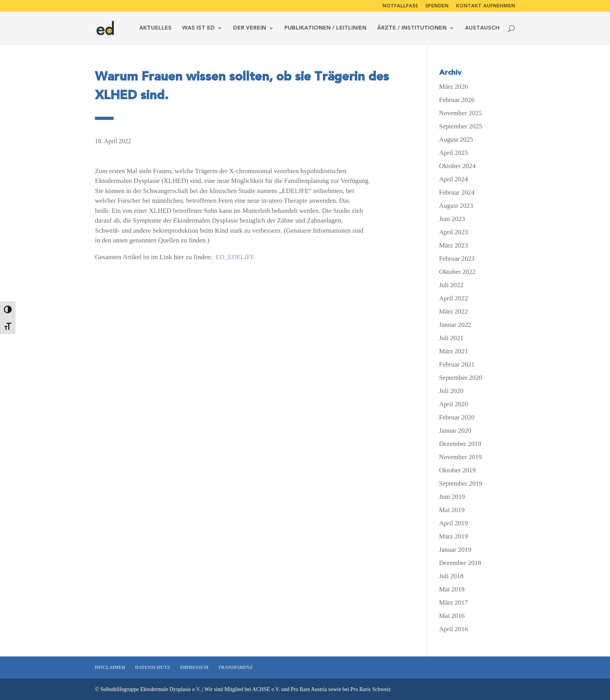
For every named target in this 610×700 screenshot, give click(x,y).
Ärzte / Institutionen (412, 28)
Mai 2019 (452, 510)
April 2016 (454, 629)
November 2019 (461, 457)
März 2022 (454, 311)
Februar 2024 (457, 192)
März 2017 (454, 603)
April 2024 (454, 179)
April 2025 (454, 153)
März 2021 (454, 351)
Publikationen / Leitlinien (325, 28)
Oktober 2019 (457, 470)
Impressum (194, 667)
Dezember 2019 (460, 444)
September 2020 (461, 378)
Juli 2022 (451, 285)
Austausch (482, 28)
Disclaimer (110, 667)
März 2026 (454, 87)
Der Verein (250, 28)
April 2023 (454, 232)
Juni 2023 (452, 219)
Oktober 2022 (457, 272)
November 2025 (461, 113)
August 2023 (456, 206)
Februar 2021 (457, 364)
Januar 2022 (455, 325)
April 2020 (454, 404)
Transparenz (236, 667)
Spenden (437, 6)
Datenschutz (152, 667)
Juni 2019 (452, 497)
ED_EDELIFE (234, 257)
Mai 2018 (452, 589)
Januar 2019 (455, 550)
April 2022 (454, 298)
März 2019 (454, 536)
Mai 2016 (452, 616)
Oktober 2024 (457, 166)
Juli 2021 (451, 338)
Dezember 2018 (460, 563)
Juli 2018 (451, 576)
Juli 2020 (451, 391)
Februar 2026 (457, 100)
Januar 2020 (455, 431)
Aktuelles (155, 28)
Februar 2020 (457, 417)
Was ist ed (198, 28)
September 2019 (461, 483)
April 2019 (454, 523)
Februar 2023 (457, 259)
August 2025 (456, 139)
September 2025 (461, 126)
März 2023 (454, 245)
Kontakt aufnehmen (486, 6)
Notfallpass (400, 6)
